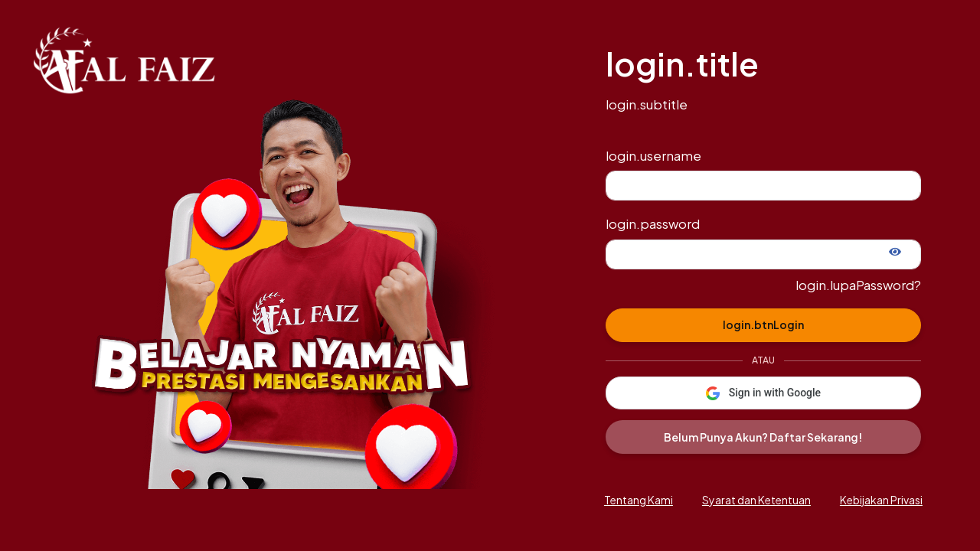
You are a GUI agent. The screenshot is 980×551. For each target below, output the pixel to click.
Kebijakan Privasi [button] (881, 500)
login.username (653, 156)
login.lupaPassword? (858, 285)
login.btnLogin (763, 324)
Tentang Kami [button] (639, 500)
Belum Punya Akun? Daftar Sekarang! (763, 437)
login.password (653, 224)
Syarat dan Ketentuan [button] (756, 500)
